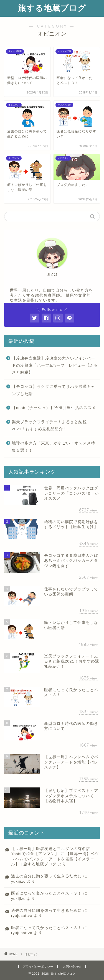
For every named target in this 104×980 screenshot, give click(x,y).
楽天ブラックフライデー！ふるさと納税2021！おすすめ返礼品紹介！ (49, 426)
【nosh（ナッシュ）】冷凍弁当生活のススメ (54, 408)
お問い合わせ (72, 967)
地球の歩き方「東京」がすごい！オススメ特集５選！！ (54, 447)
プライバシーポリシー (38, 967)
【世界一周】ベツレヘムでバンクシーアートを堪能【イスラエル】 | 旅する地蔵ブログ (55, 859)
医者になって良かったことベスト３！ (46, 893)
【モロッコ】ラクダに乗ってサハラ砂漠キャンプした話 (54, 390)
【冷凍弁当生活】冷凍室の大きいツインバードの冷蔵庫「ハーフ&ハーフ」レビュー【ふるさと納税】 (55, 365)
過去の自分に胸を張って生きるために (46, 876)
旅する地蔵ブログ (52, 8)
